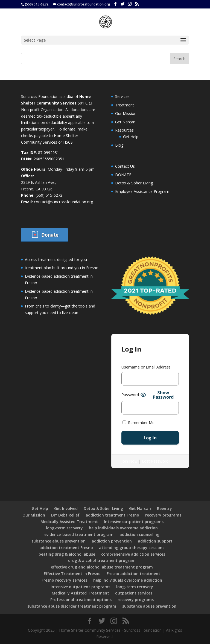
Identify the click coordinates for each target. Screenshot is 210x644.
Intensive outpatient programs (134, 522)
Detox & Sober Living (134, 183)
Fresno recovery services (64, 580)
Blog (119, 145)
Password (130, 395)
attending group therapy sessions (132, 548)
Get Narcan (125, 122)
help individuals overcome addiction (123, 528)
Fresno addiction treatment (133, 574)
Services (122, 96)
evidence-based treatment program (79, 534)
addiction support (155, 541)
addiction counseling (139, 534)
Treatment (125, 105)
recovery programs (163, 515)
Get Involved (66, 508)
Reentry (164, 508)
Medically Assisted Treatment (69, 522)
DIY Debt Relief (65, 515)
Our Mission (126, 113)
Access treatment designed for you (56, 259)
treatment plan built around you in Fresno (62, 268)
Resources (124, 130)
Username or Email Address (146, 367)
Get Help (131, 137)
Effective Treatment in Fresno (72, 574)
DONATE (123, 175)
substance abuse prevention (59, 541)
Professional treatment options (81, 600)
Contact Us (125, 166)
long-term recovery (64, 528)
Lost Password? (156, 461)
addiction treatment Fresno (112, 515)
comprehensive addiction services (133, 554)
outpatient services (134, 593)
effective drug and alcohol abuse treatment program (102, 567)
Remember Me (138, 423)
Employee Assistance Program (142, 191)
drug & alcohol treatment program (102, 560)
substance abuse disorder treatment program (72, 606)
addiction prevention (112, 541)
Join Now (129, 461)
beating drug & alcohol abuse (67, 554)
